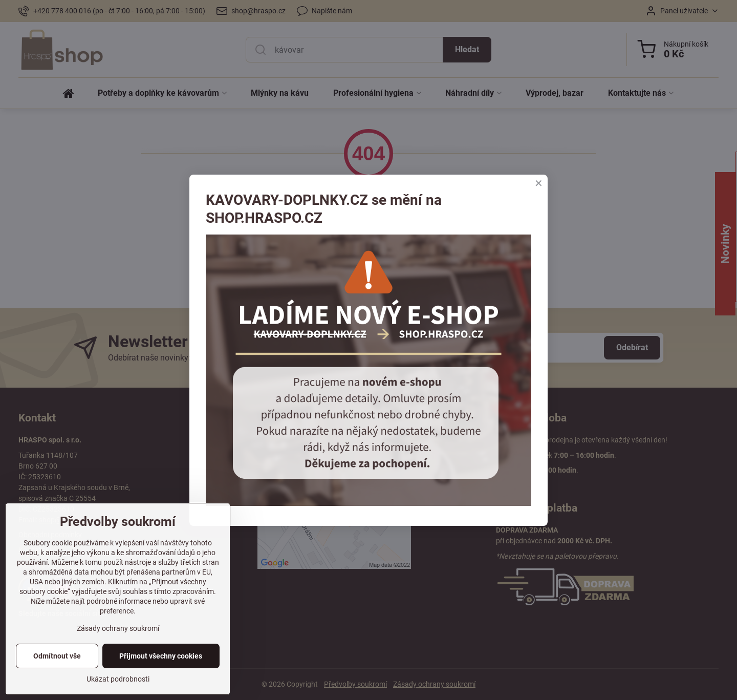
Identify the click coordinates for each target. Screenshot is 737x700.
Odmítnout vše (57, 656)
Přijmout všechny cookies (161, 656)
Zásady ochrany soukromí (118, 628)
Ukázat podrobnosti (118, 679)
